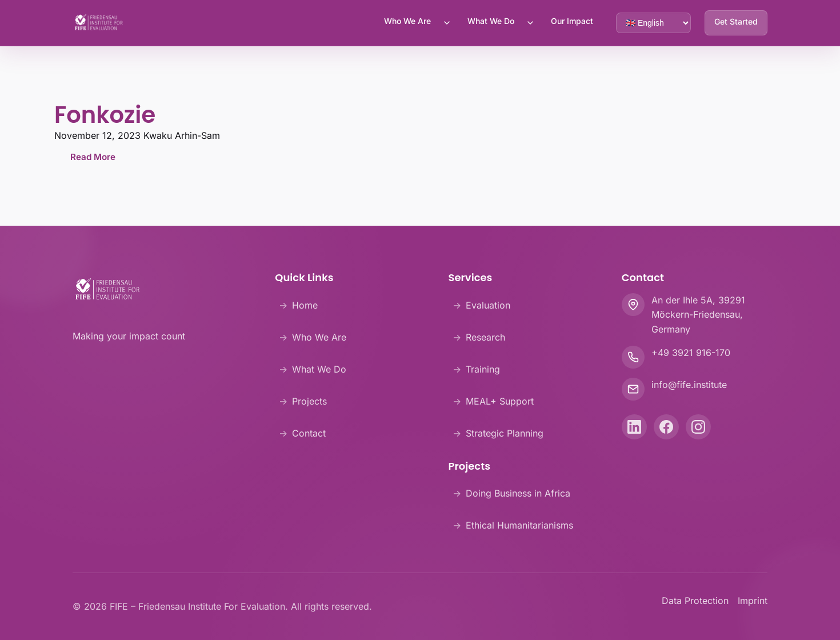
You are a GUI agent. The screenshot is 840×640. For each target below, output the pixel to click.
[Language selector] (653, 23)
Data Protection (695, 601)
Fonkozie (105, 115)
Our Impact (572, 21)
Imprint (753, 601)
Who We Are (407, 21)
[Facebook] (666, 427)
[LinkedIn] (634, 427)
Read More (93, 157)
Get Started (736, 21)
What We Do (491, 21)
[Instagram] (698, 427)
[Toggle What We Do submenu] (530, 23)
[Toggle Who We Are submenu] (447, 23)
